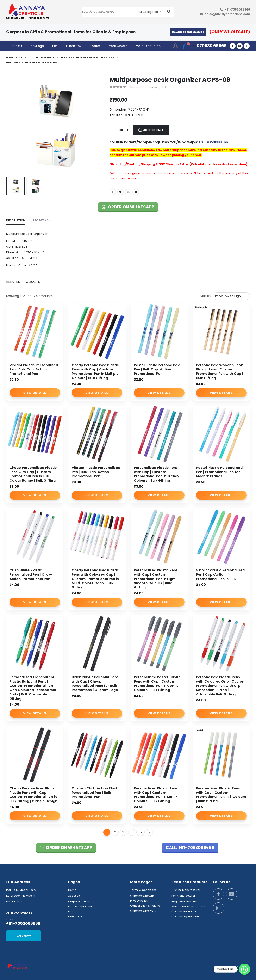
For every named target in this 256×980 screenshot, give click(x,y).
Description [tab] (16, 220)
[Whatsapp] (244, 969)
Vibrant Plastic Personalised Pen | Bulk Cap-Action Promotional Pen (34, 369)
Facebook (113, 192)
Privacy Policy (139, 901)
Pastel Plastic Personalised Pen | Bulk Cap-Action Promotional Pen (157, 369)
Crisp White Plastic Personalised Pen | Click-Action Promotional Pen (31, 575)
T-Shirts (16, 46)
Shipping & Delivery (143, 911)
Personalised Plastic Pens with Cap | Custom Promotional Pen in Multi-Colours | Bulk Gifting (156, 795)
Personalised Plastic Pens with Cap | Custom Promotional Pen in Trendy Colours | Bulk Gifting (157, 474)
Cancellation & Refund (145, 906)
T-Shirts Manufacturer (186, 890)
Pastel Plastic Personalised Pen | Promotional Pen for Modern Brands (219, 472)
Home (72, 890)
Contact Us (75, 916)
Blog (71, 911)
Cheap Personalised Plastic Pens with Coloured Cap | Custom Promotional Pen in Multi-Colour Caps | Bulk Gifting (95, 579)
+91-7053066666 (237, 10)
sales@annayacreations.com (227, 14)
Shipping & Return (142, 896)
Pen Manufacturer (183, 896)
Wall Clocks (118, 46)
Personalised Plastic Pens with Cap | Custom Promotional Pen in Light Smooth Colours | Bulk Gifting (156, 579)
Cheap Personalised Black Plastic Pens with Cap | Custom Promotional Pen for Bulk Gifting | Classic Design (34, 795)
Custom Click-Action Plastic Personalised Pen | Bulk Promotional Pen (96, 793)
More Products (147, 46)
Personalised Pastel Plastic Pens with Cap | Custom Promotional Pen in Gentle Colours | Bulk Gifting (157, 683)
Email (136, 192)
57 (141, 832)
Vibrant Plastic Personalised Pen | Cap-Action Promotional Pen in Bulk (220, 575)
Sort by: (206, 296)
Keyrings (37, 46)
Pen (55, 46)
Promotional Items (80, 907)
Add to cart (153, 130)
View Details (35, 393)
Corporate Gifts (79, 902)
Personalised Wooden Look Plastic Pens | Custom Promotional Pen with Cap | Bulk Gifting (220, 372)
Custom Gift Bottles (184, 911)
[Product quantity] (120, 130)
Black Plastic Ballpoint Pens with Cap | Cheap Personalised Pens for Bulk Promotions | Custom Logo (95, 683)
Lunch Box (74, 46)
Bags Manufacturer (184, 902)
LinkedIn (128, 192)
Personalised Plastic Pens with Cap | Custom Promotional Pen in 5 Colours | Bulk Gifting (221, 795)
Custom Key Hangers (186, 916)
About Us (74, 896)
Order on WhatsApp (128, 207)
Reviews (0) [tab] (41, 220)
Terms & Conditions (143, 890)
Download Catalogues (188, 32)
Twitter (120, 192)
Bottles (95, 46)
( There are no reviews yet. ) (147, 87)
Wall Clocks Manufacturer (188, 907)
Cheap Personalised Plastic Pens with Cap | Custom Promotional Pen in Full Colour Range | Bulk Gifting (33, 474)
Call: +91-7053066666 (190, 848)
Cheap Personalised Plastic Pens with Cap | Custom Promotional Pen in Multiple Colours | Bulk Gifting (95, 372)
